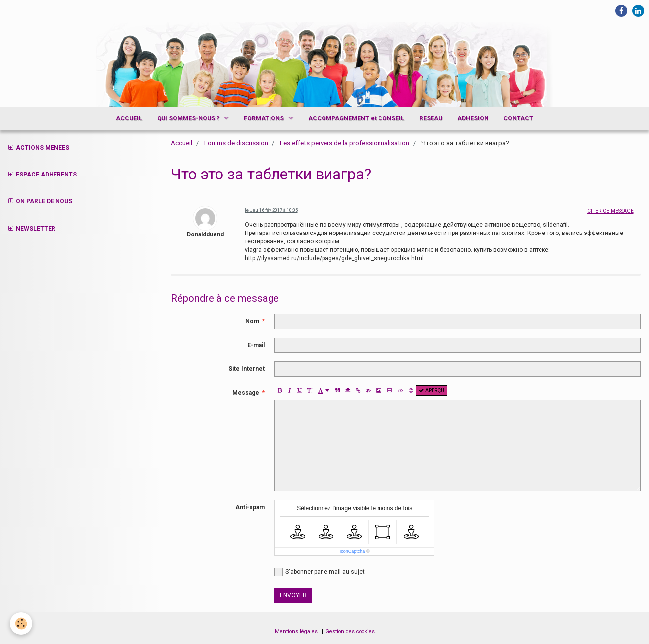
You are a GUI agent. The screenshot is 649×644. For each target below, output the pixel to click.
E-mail (256, 345)
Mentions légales (296, 631)
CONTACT (518, 118)
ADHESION (473, 118)
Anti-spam (250, 507)
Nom (252, 321)
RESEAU (431, 118)
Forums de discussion (236, 143)
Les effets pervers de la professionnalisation (345, 143)
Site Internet (246, 369)
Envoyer (293, 595)
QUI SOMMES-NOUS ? (189, 118)
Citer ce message (610, 211)
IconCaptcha (352, 551)
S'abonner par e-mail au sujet (320, 572)
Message (246, 393)
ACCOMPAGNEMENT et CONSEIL (356, 118)
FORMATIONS (265, 118)
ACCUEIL (129, 118)
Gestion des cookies (350, 631)
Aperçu (432, 390)
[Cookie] (21, 623)
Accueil (182, 143)
